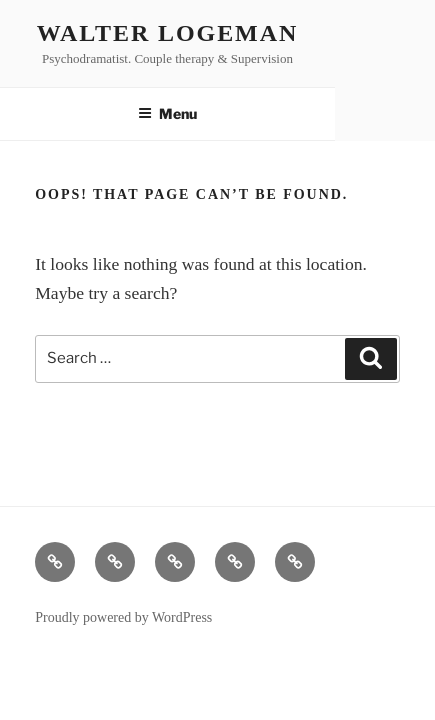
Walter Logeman (167, 33)
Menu (167, 113)
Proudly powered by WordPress (123, 617)
